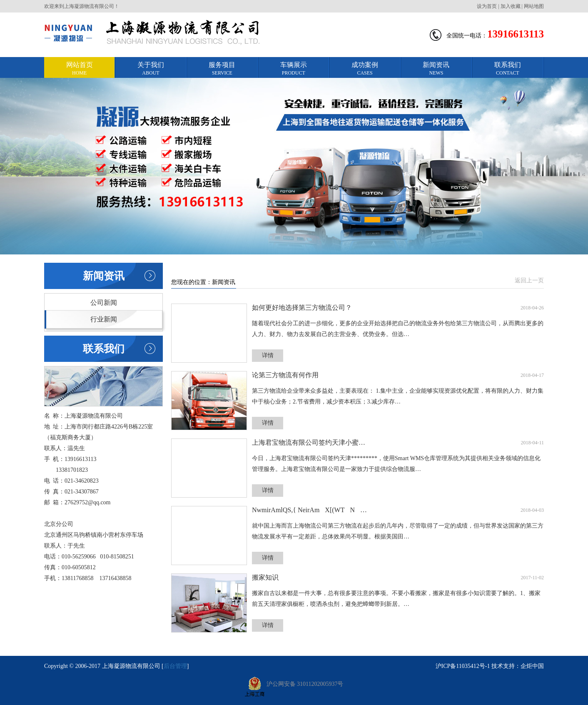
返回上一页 (529, 280)
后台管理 (175, 666)
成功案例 (365, 69)
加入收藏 (511, 6)
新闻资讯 (436, 69)
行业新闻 (104, 319)
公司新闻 (104, 303)
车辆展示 (293, 69)
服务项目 (222, 69)
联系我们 (507, 69)
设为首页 (487, 6)
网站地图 (534, 6)
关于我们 (151, 69)
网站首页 (79, 69)
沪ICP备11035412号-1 (463, 666)
